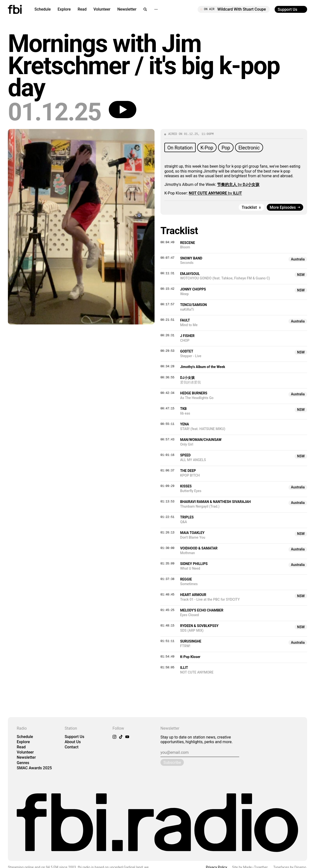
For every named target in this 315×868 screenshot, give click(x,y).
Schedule (43, 9)
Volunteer (102, 9)
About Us (73, 742)
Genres (23, 763)
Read (82, 9)
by (238, 185)
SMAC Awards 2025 (34, 768)
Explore (64, 9)
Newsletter (127, 9)
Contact (72, 747)
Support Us (75, 737)
